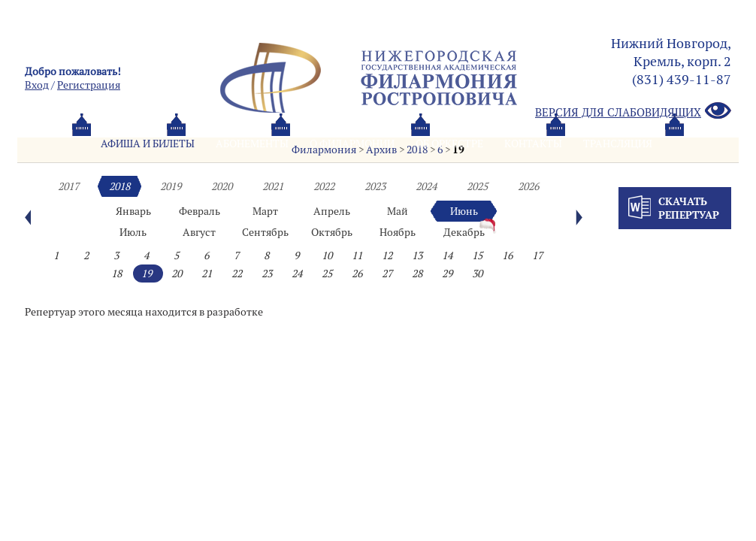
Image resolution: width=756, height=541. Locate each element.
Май (398, 211)
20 (177, 274)
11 (357, 255)
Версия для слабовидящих (633, 112)
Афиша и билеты (148, 144)
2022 (324, 186)
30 (477, 274)
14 (447, 255)
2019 (171, 186)
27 (387, 274)
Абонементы (252, 144)
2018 (119, 186)
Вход (37, 85)
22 (237, 274)
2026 (528, 186)
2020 (222, 186)
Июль (133, 232)
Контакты (533, 144)
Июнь (464, 211)
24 (297, 274)
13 (417, 255)
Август (199, 232)
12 (387, 255)
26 (357, 274)
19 (147, 274)
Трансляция (618, 144)
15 (477, 255)
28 (417, 274)
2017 (68, 186)
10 (327, 255)
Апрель (332, 211)
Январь (133, 211)
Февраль (200, 211)
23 (267, 274)
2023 (375, 186)
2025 (477, 186)
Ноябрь (398, 232)
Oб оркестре (449, 144)
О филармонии (352, 144)
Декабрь (464, 232)
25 (327, 274)
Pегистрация (89, 85)
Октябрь (332, 232)
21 (207, 274)
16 (507, 255)
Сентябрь (265, 232)
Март (265, 211)
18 (116, 274)
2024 (426, 186)
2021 (273, 186)
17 (537, 255)
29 (447, 274)
